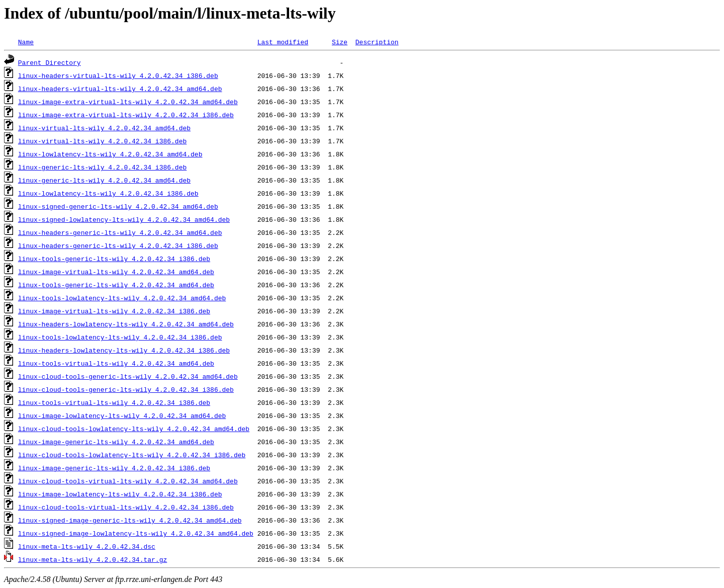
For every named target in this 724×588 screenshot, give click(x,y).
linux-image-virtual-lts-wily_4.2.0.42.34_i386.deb (114, 311)
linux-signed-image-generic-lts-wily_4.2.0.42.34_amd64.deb (130, 520)
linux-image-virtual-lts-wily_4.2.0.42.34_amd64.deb (116, 272)
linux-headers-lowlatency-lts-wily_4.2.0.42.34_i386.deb (124, 350)
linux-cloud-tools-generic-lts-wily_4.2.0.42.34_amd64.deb (128, 376)
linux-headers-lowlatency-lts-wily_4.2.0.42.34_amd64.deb (126, 324)
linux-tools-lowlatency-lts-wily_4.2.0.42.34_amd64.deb (122, 298)
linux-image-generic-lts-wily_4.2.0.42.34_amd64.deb (116, 442)
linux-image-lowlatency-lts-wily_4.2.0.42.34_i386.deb (120, 494)
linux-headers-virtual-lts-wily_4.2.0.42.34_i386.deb (118, 75)
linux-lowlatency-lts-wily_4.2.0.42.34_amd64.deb (110, 154)
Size (340, 42)
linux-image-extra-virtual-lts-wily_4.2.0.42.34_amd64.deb (128, 102)
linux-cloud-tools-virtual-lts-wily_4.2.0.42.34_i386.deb (126, 507)
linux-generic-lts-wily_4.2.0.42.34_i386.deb (102, 167)
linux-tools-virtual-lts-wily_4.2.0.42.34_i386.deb (114, 402)
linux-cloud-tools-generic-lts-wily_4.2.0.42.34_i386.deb (126, 389)
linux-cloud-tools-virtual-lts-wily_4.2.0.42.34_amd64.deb (128, 481)
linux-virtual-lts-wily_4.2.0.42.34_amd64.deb (104, 128)
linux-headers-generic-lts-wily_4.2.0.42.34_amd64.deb (120, 232)
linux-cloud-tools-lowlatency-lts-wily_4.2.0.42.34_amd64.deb (134, 429)
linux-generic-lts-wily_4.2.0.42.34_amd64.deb (104, 180)
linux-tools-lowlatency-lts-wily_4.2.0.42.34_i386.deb (120, 337)
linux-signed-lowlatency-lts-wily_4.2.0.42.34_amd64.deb (124, 219)
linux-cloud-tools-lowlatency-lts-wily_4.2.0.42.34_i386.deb (132, 455)
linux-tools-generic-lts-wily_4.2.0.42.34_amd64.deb (116, 285)
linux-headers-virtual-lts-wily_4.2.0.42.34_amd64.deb (120, 89)
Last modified (283, 42)
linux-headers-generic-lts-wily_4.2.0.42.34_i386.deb (118, 245)
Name (26, 42)
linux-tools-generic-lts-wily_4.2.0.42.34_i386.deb (114, 259)
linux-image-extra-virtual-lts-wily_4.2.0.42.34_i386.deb (126, 115)
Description (377, 42)
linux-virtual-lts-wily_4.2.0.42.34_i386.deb (102, 141)
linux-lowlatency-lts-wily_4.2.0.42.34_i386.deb (108, 193)
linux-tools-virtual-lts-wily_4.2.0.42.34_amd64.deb (116, 363)
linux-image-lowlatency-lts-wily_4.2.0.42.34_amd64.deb (122, 415)
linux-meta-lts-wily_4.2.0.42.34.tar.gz (93, 559)
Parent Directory (50, 62)
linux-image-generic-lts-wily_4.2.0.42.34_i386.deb (114, 468)
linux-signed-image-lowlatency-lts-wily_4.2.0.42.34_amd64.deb (136, 533)
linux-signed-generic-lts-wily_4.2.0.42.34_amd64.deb (118, 206)
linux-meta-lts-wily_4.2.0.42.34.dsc (87, 546)
